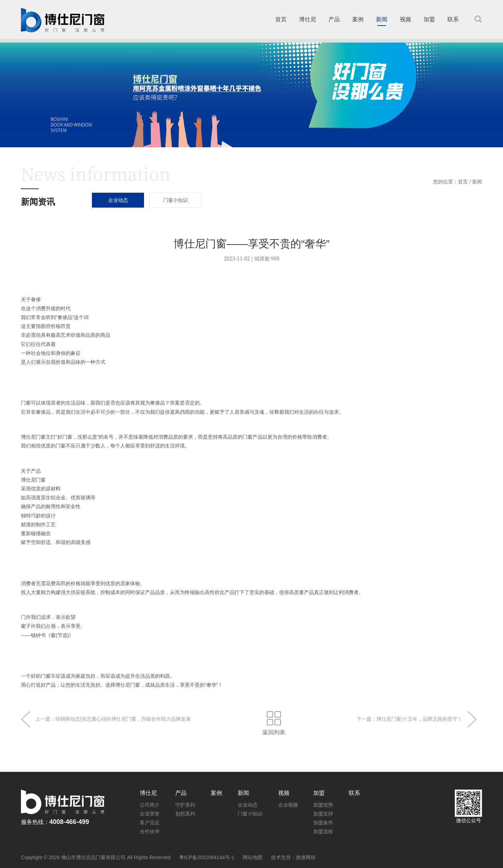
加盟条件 (323, 823)
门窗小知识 (250, 814)
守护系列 (185, 805)
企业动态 (248, 805)
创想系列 (185, 814)
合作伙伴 (150, 831)
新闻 (477, 182)
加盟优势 (323, 805)
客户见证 (150, 823)
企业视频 (288, 805)
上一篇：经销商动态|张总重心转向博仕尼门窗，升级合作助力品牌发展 (113, 719)
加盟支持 (323, 814)
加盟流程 (323, 831)
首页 (463, 182)
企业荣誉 (150, 814)
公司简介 (150, 805)
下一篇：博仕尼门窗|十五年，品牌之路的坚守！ (409, 719)
